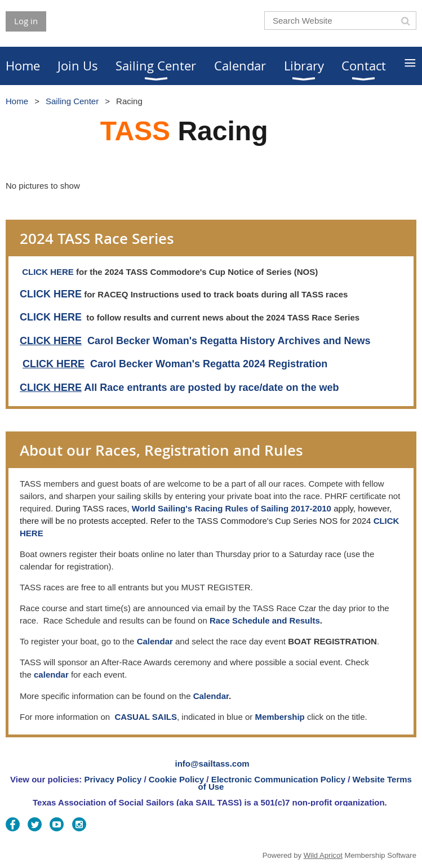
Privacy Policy (113, 779)
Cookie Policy (176, 779)
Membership (279, 717)
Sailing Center (72, 101)
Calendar (211, 696)
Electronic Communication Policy (278, 779)
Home (17, 101)
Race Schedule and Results (265, 620)
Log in (26, 21)
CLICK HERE (48, 272)
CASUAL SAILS (146, 717)
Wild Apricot (323, 855)
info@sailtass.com (212, 764)
